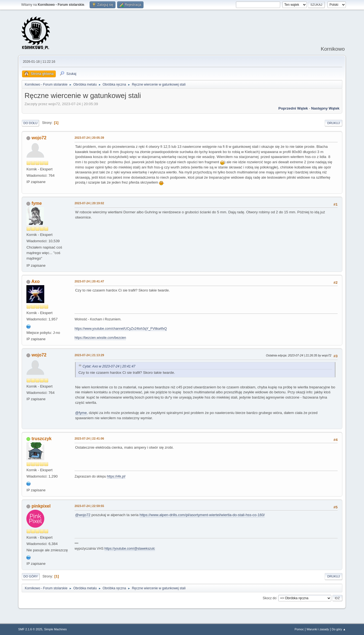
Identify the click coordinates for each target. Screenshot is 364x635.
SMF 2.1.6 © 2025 (30, 629)
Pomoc (299, 629)
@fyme (81, 413)
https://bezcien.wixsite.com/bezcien (100, 338)
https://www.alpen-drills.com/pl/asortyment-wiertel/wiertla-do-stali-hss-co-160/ (202, 515)
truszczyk (42, 439)
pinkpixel (41, 506)
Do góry (31, 576)
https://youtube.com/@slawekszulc (130, 549)
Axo (35, 281)
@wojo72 (83, 515)
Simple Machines (56, 629)
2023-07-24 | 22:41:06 (89, 438)
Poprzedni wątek (293, 108)
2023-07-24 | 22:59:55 (89, 506)
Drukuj (333, 123)
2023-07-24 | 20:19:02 (89, 203)
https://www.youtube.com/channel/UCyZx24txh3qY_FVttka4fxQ (121, 329)
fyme (37, 203)
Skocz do (270, 598)
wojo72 (39, 138)
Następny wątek (325, 108)
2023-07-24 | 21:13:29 (89, 355)
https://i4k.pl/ (116, 476)
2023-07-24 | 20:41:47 (89, 281)
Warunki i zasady (318, 629)
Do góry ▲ (339, 629)
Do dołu (30, 123)
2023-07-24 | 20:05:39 (89, 138)
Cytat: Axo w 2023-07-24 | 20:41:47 (109, 366)
